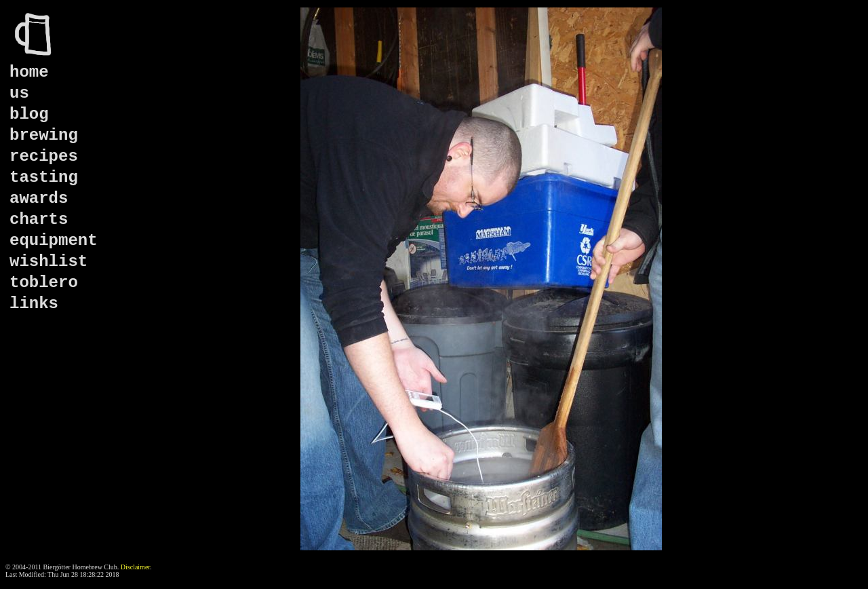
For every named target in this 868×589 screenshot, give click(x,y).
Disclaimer (135, 567)
